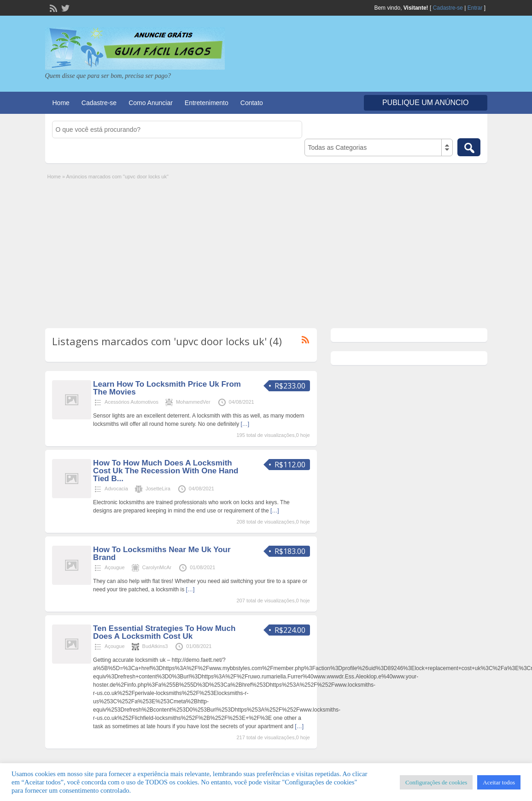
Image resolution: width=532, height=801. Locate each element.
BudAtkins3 (155, 646)
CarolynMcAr (157, 567)
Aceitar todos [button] (499, 782)
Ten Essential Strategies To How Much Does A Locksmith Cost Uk (164, 632)
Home (61, 103)
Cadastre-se (448, 8)
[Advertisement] (266, 250)
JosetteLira (158, 489)
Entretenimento (207, 103)
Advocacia (116, 489)
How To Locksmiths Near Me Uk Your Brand (162, 554)
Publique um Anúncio (426, 103)
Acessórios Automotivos (132, 402)
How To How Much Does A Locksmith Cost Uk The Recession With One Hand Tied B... (166, 471)
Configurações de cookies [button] (436, 782)
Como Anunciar (151, 103)
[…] (245, 424)
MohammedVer (193, 402)
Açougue (114, 567)
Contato (252, 103)
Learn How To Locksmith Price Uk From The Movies (167, 388)
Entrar (475, 8)
